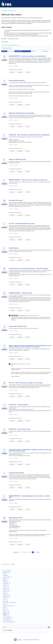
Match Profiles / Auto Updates (9, 603)
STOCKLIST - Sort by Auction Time (20, 429)
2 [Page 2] (22, 552)
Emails (4, 593)
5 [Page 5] (29, 552)
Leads (4, 599)
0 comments (11, 165)
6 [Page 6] (31, 552)
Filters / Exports (6, 596)
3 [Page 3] (24, 552)
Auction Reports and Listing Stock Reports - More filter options (28, 269)
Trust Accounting (6, 619)
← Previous (15, 552)
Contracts (5, 587)
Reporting (16, 66)
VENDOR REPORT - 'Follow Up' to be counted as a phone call (28, 180)
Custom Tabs (5, 588)
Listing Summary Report (16, 473)
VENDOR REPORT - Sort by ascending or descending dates (27, 56)
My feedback (45, 51)
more (31, 96)
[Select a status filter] (37, 51)
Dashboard (5, 590)
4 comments (11, 538)
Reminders (5, 612)
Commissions (6, 583)
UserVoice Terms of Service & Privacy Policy (31, 640)
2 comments (11, 66)
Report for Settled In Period (17, 159)
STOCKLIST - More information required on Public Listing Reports (29, 135)
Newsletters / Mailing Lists (8, 606)
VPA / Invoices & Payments (8, 622)
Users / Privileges (6, 620)
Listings (4, 601)
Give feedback (9, 630)
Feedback (5, 595)
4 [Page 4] (26, 552)
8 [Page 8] (35, 552)
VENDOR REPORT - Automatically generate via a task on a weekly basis (29, 497)
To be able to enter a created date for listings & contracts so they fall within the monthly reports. (30, 450)
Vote (4, 60)
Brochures (5, 579)
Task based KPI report (16, 200)
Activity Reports (14, 248)
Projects (4, 609)
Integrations (5, 598)
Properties (5, 611)
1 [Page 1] (20, 552)
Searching (5, 615)
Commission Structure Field (17, 326)
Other (4, 607)
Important (21, 72)
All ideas (5, 574)
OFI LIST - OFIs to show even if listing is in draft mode (26, 383)
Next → (39, 552)
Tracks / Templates (7, 617)
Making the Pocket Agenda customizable (21, 113)
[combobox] (26, 627)
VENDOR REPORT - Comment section (21, 293)
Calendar (5, 582)
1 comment (11, 120)
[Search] (49, 627)
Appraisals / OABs (6, 577)
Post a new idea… (7, 572)
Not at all (13, 72)
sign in (13, 564)
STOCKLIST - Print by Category (19, 405)
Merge (4, 604)
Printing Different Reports (17, 81)
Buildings (5, 580)
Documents (5, 591)
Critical (28, 72)
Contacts (5, 585)
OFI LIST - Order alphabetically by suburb (22, 224)
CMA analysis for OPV (16, 518)
